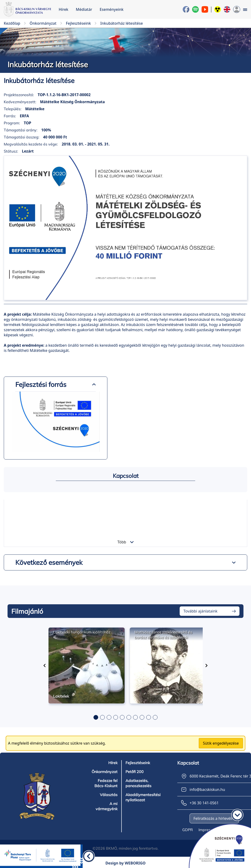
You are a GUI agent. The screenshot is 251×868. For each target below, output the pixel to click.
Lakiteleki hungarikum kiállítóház (82, 632)
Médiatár (84, 9)
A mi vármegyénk (107, 806)
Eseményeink (111, 9)
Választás (109, 795)
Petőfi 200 (135, 772)
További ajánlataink (200, 611)
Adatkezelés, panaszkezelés (138, 783)
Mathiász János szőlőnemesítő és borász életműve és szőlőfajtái (163, 635)
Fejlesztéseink (138, 763)
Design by (126, 863)
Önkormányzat (105, 772)
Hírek (63, 9)
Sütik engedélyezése (221, 743)
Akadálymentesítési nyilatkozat (143, 797)
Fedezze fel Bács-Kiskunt (106, 783)
